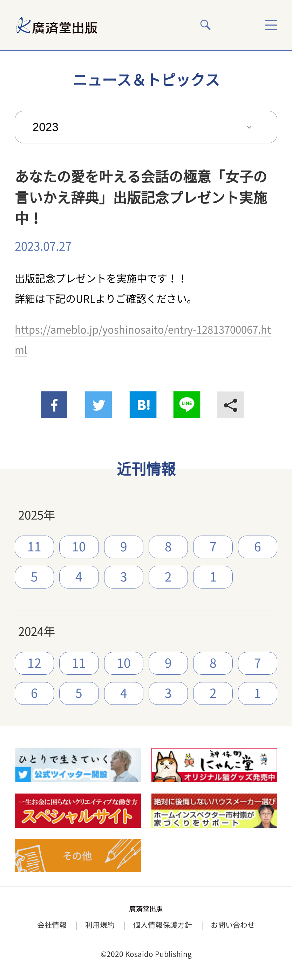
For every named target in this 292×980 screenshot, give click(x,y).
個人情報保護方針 (163, 925)
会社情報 (52, 925)
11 (34, 547)
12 (34, 663)
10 (79, 547)
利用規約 (100, 925)
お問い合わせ (233, 925)
